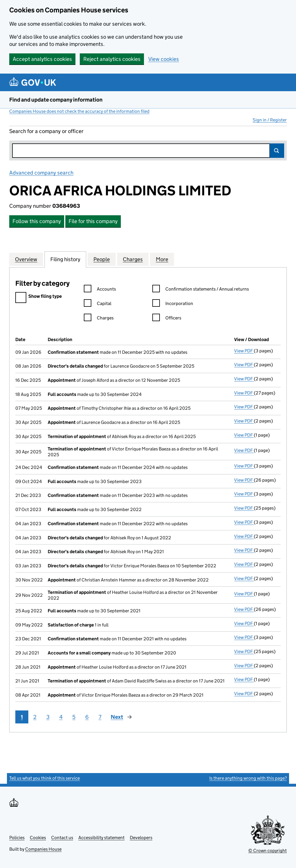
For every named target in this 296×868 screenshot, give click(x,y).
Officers (167, 319)
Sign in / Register (270, 120)
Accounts (100, 290)
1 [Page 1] (22, 717)
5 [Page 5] (74, 717)
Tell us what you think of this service (45, 778)
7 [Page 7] (100, 717)
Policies (17, 838)
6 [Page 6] (87, 717)
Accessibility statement (101, 838)
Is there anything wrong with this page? (248, 778)
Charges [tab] (133, 259)
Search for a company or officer (46, 131)
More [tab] (162, 259)
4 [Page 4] (61, 717)
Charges (99, 319)
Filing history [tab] (65, 259)
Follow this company (37, 221)
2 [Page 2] (35, 717)
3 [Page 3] (48, 717)
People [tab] (102, 259)
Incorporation (173, 304)
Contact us (62, 838)
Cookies (38, 838)
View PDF (244, 351)
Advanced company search (41, 173)
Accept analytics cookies (42, 59)
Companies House (43, 849)
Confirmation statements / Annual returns (201, 290)
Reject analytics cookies (112, 59)
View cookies (164, 59)
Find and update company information (56, 100)
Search (277, 151)
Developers (141, 838)
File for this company (93, 221)
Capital (98, 304)
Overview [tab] (26, 259)
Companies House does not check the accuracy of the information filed (79, 111)
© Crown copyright (268, 851)
